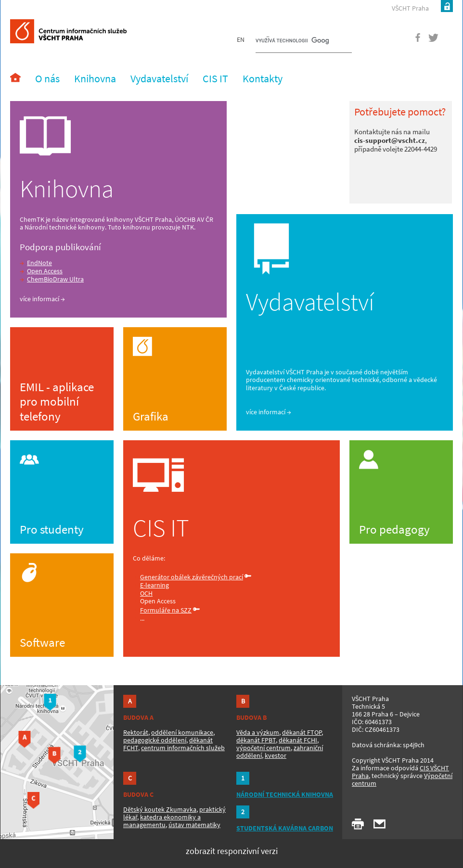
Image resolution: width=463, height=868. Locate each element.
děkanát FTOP (302, 732)
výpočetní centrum (264, 748)
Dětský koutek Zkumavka (160, 809)
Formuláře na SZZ (166, 610)
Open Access (45, 271)
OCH (146, 593)
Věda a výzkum (258, 732)
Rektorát (136, 732)
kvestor (276, 755)
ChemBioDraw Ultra (55, 279)
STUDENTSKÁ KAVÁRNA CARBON (285, 828)
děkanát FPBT (256, 740)
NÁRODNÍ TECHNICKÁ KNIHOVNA (285, 794)
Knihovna (67, 189)
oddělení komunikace (182, 732)
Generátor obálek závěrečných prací (192, 577)
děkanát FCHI (298, 740)
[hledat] (292, 41)
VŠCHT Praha (410, 8)
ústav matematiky (194, 825)
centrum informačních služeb (183, 748)
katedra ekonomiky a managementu (162, 821)
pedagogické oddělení (155, 740)
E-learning (154, 585)
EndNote (39, 263)
